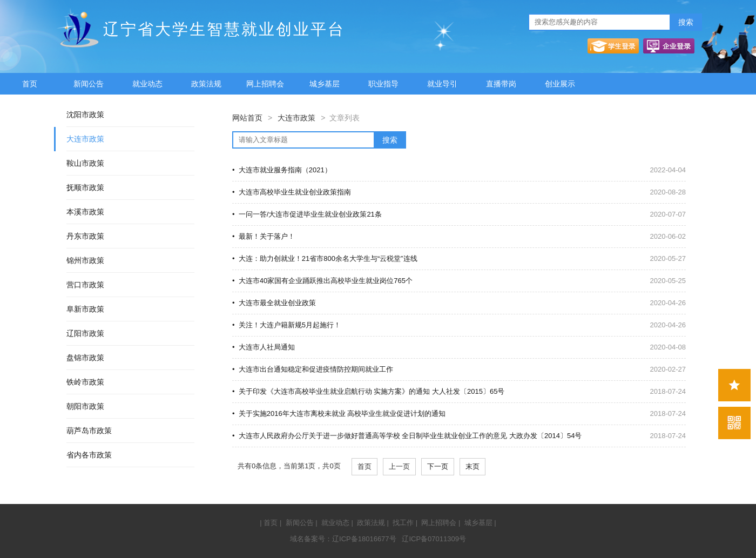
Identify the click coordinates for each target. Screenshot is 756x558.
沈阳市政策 (85, 115)
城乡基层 (325, 84)
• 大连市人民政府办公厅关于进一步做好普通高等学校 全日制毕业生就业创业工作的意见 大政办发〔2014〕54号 (407, 436)
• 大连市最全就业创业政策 (274, 303)
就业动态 (147, 84)
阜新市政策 (85, 309)
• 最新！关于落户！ (264, 236)
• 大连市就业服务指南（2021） (282, 170)
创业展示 (560, 84)
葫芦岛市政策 (89, 431)
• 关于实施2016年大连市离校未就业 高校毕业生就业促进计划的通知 (339, 414)
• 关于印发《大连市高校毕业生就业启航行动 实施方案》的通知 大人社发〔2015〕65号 (368, 391)
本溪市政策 (85, 212)
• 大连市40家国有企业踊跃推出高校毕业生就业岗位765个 (322, 281)
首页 (30, 84)
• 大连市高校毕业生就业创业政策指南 (292, 192)
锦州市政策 (85, 260)
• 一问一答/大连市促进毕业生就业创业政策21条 (307, 214)
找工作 (403, 523)
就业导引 (442, 84)
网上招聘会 (265, 84)
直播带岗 (501, 84)
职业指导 (383, 84)
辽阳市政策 (85, 333)
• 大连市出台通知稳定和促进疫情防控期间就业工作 (313, 369)
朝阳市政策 (85, 406)
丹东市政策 (85, 236)
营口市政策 (85, 285)
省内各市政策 (89, 455)
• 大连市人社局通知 (264, 347)
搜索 (686, 22)
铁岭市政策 (85, 382)
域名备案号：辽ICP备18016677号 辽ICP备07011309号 (378, 539)
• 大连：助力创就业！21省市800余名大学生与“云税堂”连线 (325, 258)
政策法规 (206, 84)
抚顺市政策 (85, 187)
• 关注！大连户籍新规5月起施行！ (286, 325)
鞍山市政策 (85, 163)
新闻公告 (89, 84)
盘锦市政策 (85, 358)
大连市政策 (85, 139)
